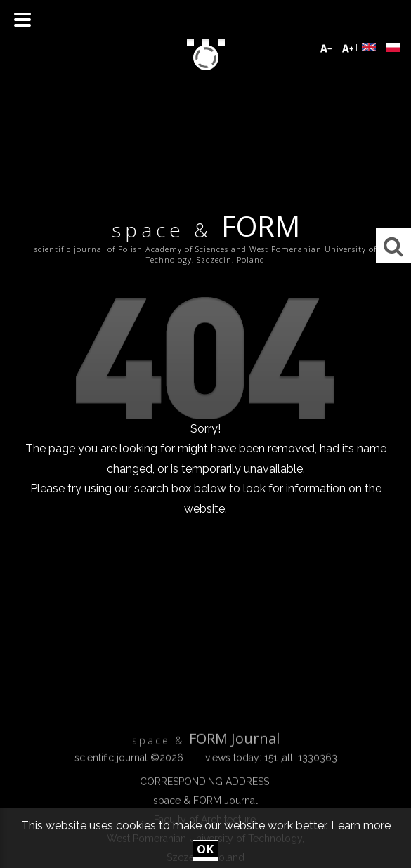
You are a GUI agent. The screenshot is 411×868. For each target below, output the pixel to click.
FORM (206, 229)
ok (205, 849)
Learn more (361, 826)
